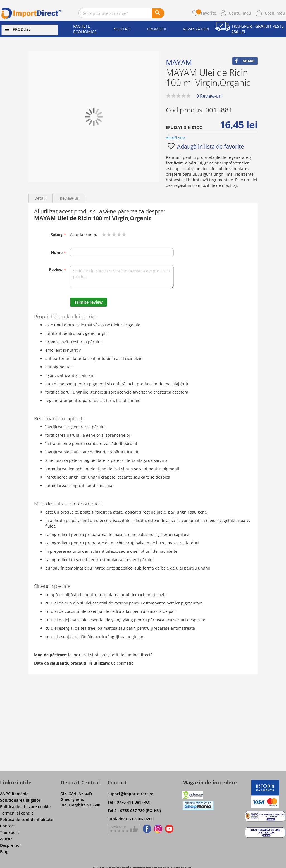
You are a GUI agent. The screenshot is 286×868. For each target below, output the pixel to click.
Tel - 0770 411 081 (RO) (129, 802)
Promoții (157, 29)
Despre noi (10, 845)
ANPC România (14, 794)
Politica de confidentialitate (27, 819)
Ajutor (6, 839)
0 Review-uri (209, 96)
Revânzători (196, 29)
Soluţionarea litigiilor (20, 800)
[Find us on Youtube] (169, 829)
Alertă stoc (176, 138)
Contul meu (240, 13)
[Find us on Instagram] (158, 829)
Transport (9, 832)
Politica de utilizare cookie (25, 807)
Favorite (206, 13)
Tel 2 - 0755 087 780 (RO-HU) (134, 811)
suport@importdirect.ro (131, 794)
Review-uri (70, 198)
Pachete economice (85, 29)
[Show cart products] (275, 13)
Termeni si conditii (18, 813)
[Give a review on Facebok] (123, 829)
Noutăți (122, 29)
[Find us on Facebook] (146, 829)
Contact (8, 826)
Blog (4, 852)
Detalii (40, 198)
